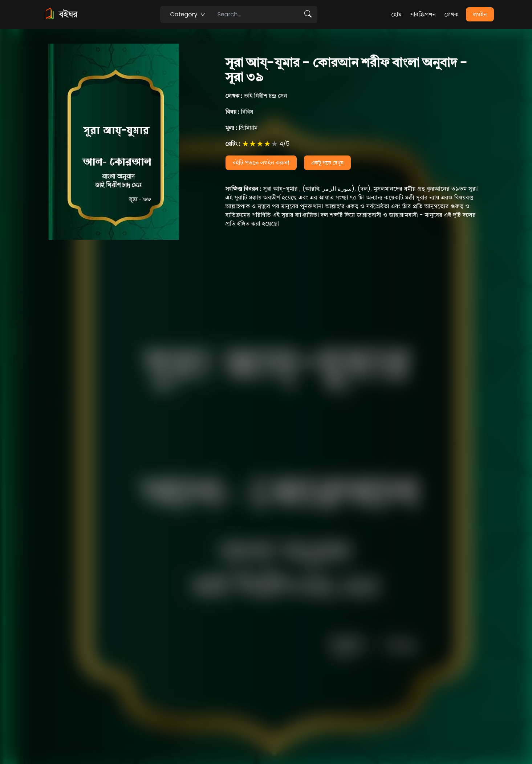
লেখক (452, 14)
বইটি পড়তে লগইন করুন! (261, 163)
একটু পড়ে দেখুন (327, 163)
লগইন (480, 14)
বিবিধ (239, 112)
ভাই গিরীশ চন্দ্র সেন (256, 96)
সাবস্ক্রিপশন (423, 14)
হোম (396, 14)
